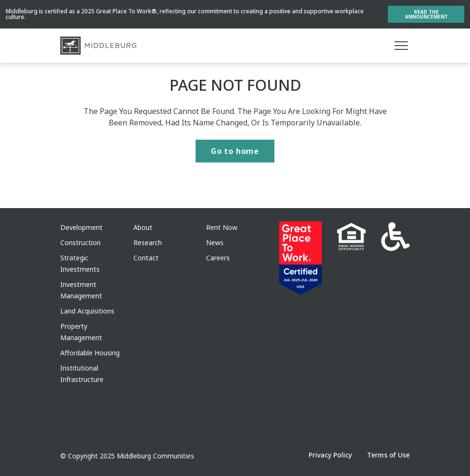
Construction (80, 243)
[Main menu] (401, 46)
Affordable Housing (90, 353)
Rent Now (222, 227)
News (215, 243)
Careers (218, 258)
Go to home (235, 151)
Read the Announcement (426, 14)
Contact (146, 258)
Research (148, 243)
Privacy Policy (330, 455)
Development (81, 227)
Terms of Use (388, 455)
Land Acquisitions (87, 311)
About (143, 227)
